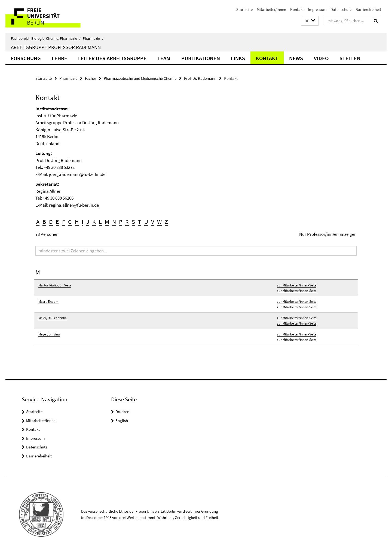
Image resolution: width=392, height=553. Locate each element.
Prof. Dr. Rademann (200, 78)
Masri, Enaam (48, 302)
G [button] (70, 222)
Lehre (59, 58)
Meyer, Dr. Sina (49, 334)
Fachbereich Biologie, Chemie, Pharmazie (46, 38)
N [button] (114, 222)
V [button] (153, 222)
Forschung (26, 58)
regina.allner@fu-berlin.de (74, 205)
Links (238, 58)
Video (321, 58)
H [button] (77, 222)
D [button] (51, 222)
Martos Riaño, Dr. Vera (55, 285)
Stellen (350, 58)
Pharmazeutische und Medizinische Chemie (140, 78)
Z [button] (166, 222)
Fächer (91, 78)
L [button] (100, 222)
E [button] (57, 222)
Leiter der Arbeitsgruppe (112, 58)
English (122, 421)
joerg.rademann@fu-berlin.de (77, 174)
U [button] (146, 222)
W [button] (159, 222)
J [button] (88, 222)
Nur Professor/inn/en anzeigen (328, 234)
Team (164, 58)
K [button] (94, 222)
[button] (310, 21)
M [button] (107, 222)
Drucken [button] (122, 412)
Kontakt (297, 9)
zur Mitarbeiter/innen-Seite (297, 285)
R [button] (127, 222)
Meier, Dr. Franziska (53, 318)
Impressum (317, 9)
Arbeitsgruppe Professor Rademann (56, 47)
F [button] (64, 222)
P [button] (121, 222)
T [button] (140, 222)
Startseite (244, 9)
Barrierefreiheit (368, 9)
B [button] (44, 222)
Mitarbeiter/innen (271, 9)
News (296, 58)
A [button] (38, 222)
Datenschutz (341, 9)
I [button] (82, 222)
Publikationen (201, 58)
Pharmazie (93, 38)
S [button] (133, 222)
